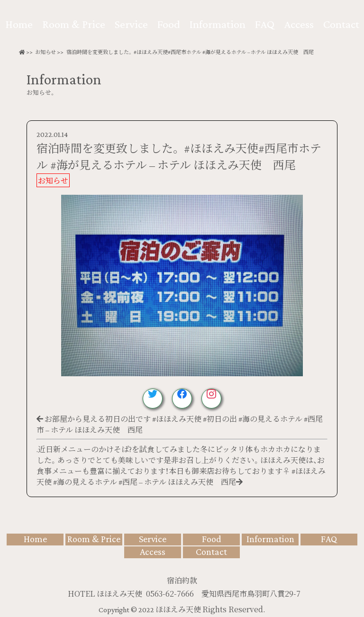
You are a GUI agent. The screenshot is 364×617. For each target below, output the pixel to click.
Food (169, 24)
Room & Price (74, 24)
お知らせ (45, 52)
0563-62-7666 (170, 594)
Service (131, 24)
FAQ (265, 24)
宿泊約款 (182, 580)
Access (299, 24)
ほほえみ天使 (179, 610)
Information (218, 24)
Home (19, 24)
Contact (341, 24)
